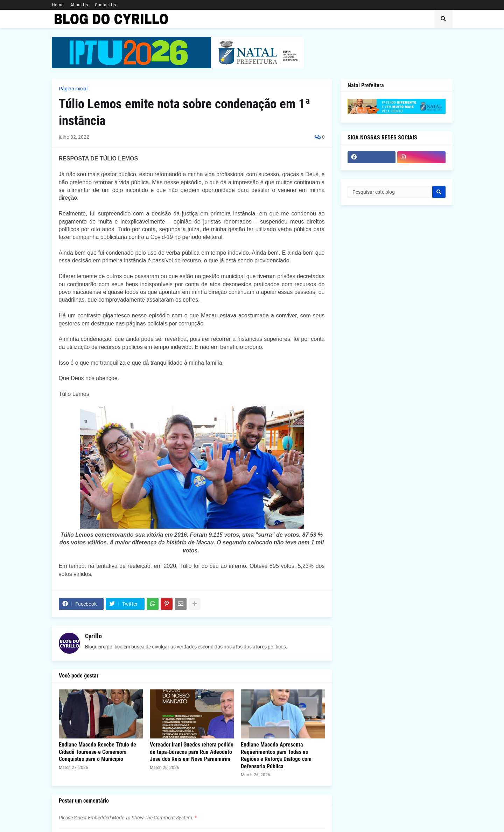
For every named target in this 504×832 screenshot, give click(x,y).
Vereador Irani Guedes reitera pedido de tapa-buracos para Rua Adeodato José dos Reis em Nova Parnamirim (192, 752)
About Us (79, 5)
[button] (443, 19)
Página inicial (73, 89)
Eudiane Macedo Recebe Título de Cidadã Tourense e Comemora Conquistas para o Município (97, 752)
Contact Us (105, 5)
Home (58, 5)
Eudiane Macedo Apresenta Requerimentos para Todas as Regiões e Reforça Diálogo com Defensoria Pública (276, 755)
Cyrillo (93, 636)
